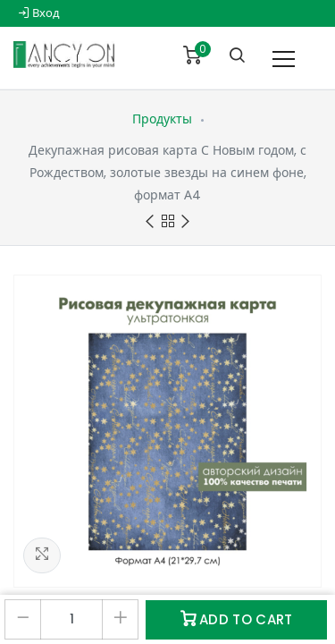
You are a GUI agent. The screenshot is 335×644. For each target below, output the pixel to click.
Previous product (150, 222)
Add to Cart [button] (237, 619)
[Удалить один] (23, 619)
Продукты (162, 119)
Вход (39, 13)
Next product (185, 222)
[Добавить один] (120, 619)
